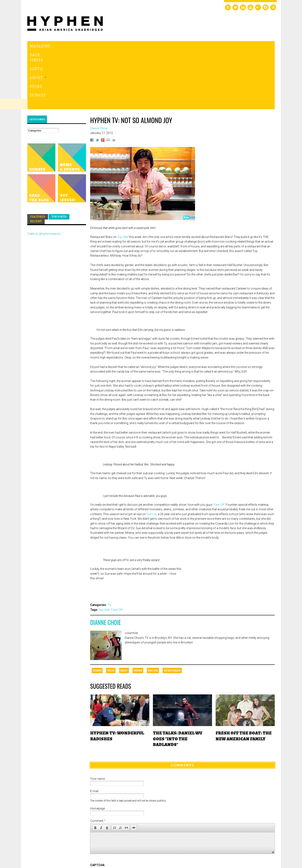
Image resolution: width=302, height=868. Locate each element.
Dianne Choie (105, 565)
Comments (182, 707)
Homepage (98, 751)
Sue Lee (151, 456)
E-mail (94, 733)
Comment (98, 763)
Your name (98, 721)
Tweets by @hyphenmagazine (44, 176)
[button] (95, 770)
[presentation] (122, 823)
